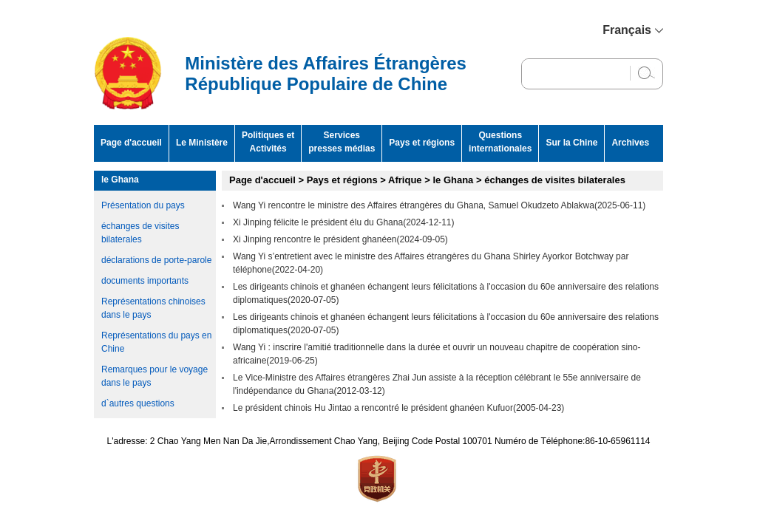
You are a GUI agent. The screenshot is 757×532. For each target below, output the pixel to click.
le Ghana (120, 180)
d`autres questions (138, 403)
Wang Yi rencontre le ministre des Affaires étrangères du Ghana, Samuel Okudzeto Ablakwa (414, 205)
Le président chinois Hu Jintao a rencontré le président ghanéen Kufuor (373, 408)
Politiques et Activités (268, 142)
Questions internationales (500, 142)
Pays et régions (422, 143)
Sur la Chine (571, 143)
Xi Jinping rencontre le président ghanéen (315, 239)
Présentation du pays (143, 205)
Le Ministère (202, 143)
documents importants (145, 281)
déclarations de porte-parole (156, 260)
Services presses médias (342, 142)
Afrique (405, 180)
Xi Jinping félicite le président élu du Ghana (318, 222)
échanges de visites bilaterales (555, 180)
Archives (630, 143)
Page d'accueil (131, 143)
